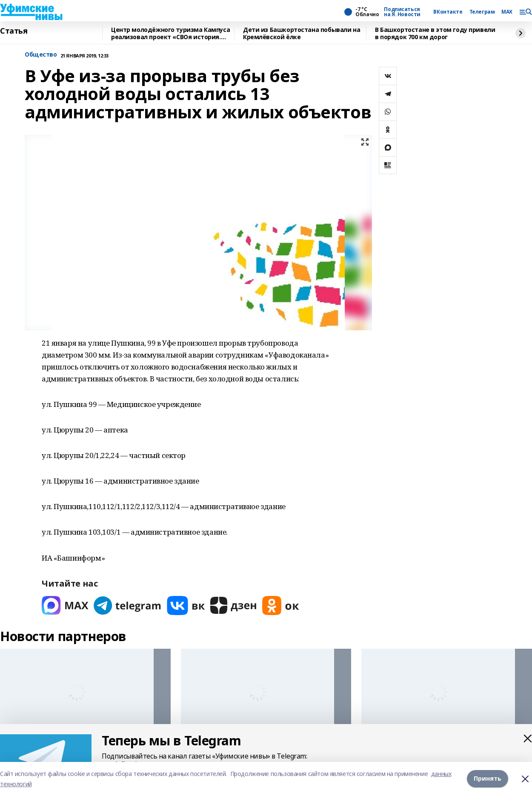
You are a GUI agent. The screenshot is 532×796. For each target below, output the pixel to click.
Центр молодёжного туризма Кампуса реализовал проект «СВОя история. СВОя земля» (170, 33)
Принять (488, 779)
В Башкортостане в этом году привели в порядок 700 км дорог (435, 33)
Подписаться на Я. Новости (402, 12)
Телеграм (482, 12)
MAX (507, 12)
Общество (41, 55)
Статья (14, 31)
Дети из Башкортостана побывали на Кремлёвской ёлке (302, 33)
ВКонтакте (448, 12)
